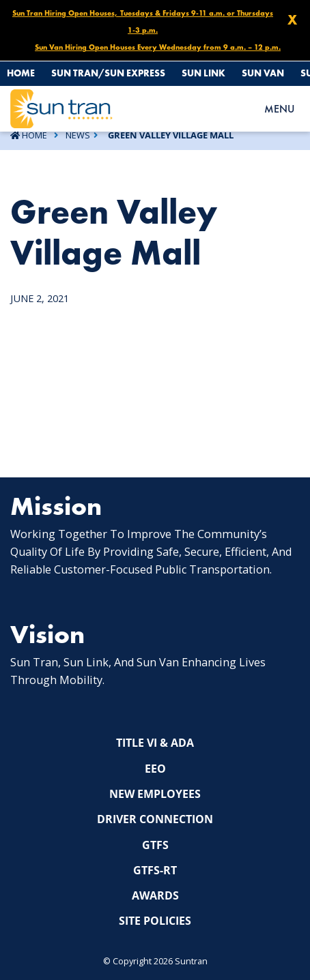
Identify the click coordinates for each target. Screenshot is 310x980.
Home (21, 73)
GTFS (155, 845)
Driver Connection (155, 819)
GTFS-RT (155, 870)
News (78, 135)
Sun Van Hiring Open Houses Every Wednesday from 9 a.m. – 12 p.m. (158, 47)
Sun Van (263, 73)
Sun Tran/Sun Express (108, 73)
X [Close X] (292, 20)
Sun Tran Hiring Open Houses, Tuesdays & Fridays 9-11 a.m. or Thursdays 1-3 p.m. (143, 21)
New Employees (155, 794)
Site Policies (155, 921)
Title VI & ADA (155, 743)
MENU (279, 109)
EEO (155, 769)
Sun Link (203, 73)
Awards (155, 895)
